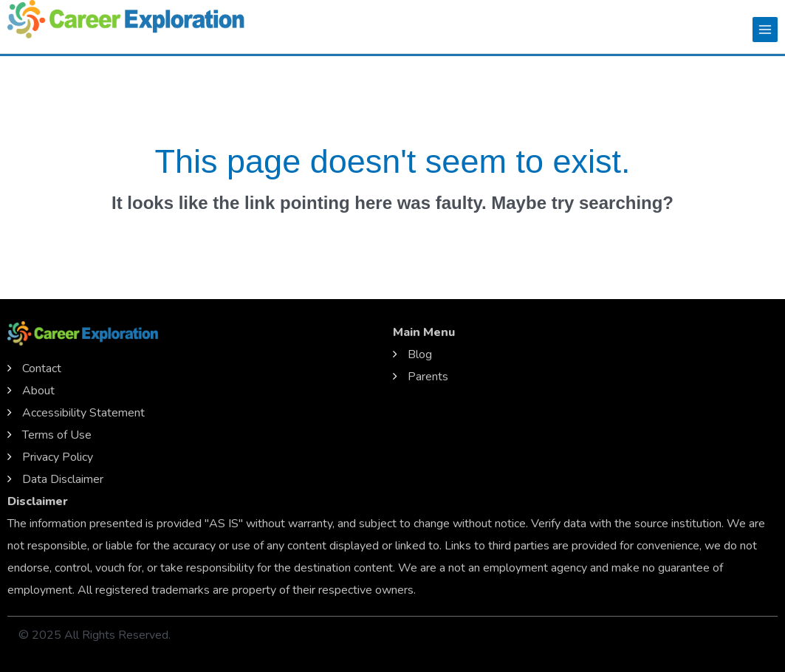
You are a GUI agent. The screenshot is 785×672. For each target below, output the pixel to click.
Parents (428, 377)
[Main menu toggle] (765, 30)
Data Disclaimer (63, 479)
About (38, 391)
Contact (42, 368)
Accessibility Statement (83, 413)
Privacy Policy (58, 457)
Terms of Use (57, 435)
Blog (420, 354)
